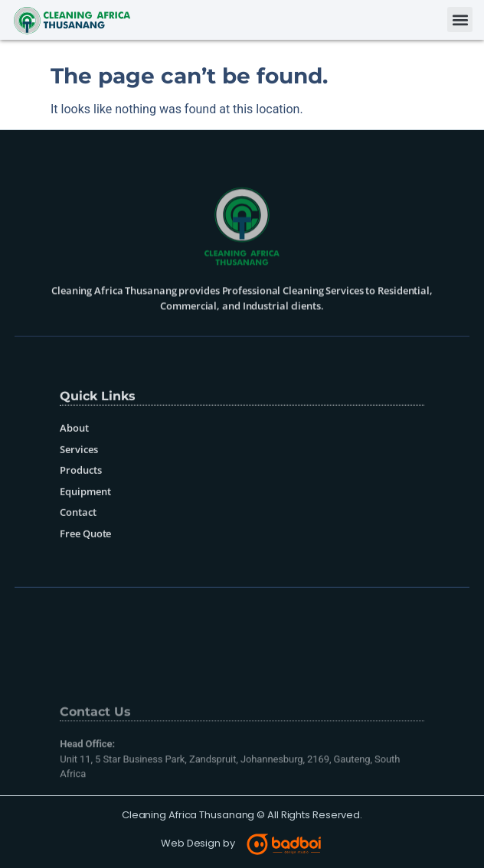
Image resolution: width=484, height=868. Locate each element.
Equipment (85, 515)
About (74, 452)
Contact (78, 536)
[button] (460, 20)
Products (80, 494)
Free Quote (85, 557)
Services (78, 473)
